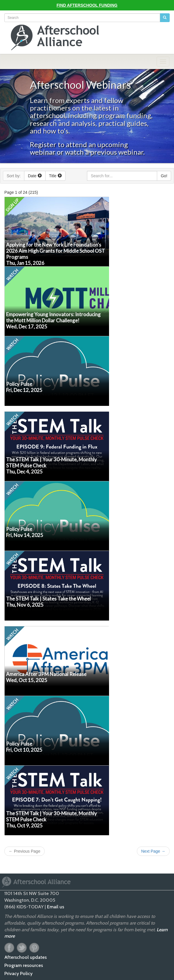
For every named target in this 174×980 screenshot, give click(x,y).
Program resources (24, 965)
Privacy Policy (18, 973)
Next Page (153, 851)
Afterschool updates (26, 957)
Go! (164, 176)
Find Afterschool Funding (87, 5)
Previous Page (25, 851)
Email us (56, 907)
